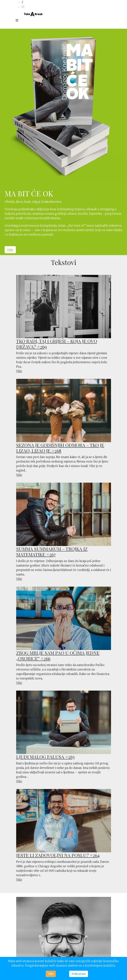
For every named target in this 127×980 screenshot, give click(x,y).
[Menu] (17, 20)
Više (10, 250)
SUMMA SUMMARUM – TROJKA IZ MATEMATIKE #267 (52, 551)
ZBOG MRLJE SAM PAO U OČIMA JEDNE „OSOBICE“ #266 (58, 655)
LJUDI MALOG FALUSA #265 (45, 757)
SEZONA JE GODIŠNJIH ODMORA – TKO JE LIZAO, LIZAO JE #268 (60, 448)
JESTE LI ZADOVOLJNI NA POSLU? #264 (58, 855)
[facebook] (22, 2)
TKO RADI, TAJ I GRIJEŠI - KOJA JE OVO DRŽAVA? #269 (57, 344)
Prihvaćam (79, 974)
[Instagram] (23, 7)
